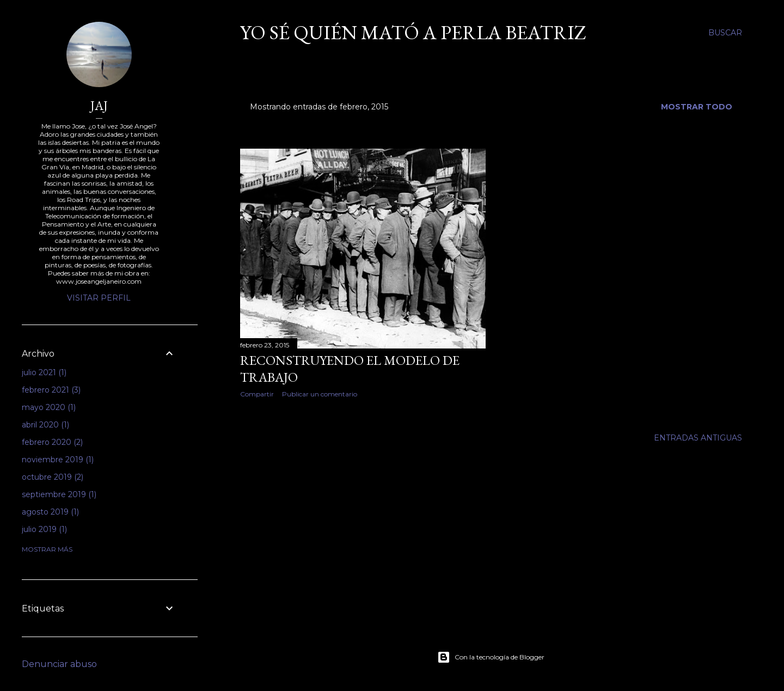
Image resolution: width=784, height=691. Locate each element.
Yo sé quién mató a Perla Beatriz (413, 32)
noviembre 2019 (58, 460)
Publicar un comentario (320, 394)
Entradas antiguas (698, 438)
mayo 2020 (49, 407)
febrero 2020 (52, 442)
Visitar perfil (99, 298)
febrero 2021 (51, 390)
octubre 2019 (53, 477)
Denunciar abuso (59, 664)
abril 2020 (45, 425)
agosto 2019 (50, 512)
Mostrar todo (697, 107)
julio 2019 (44, 529)
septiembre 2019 (59, 494)
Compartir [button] (257, 394)
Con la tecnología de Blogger (491, 657)
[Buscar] (725, 33)
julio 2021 (44, 372)
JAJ (99, 105)
